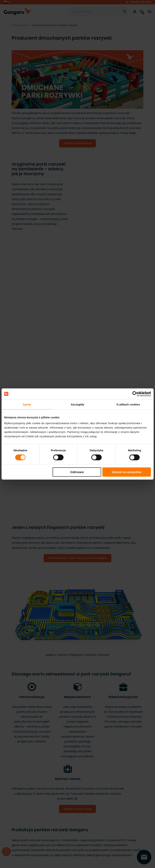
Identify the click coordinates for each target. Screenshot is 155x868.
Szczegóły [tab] (77, 404)
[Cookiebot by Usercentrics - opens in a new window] (135, 394)
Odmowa (77, 472)
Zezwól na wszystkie (127, 472)
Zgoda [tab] (27, 404)
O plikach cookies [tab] (128, 404)
